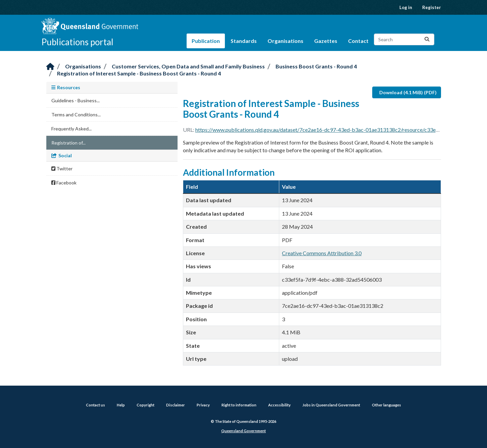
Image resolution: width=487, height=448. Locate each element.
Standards (244, 41)
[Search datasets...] (404, 39)
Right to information (239, 405)
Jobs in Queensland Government (331, 405)
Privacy (203, 405)
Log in (406, 7)
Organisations (285, 41)
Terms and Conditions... (76, 115)
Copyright (145, 405)
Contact (358, 41)
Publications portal (77, 42)
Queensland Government (243, 431)
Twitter (62, 169)
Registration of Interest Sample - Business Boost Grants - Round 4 (139, 73)
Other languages (386, 405)
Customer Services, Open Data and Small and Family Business (188, 66)
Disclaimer (176, 405)
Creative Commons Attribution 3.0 (322, 253)
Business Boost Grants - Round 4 (316, 66)
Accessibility (279, 405)
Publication (206, 41)
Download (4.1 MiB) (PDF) (408, 92)
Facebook (64, 183)
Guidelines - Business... (76, 100)
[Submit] (427, 39)
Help (121, 405)
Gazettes (326, 41)
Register (432, 7)
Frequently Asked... (71, 129)
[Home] (50, 67)
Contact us (95, 405)
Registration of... (68, 143)
